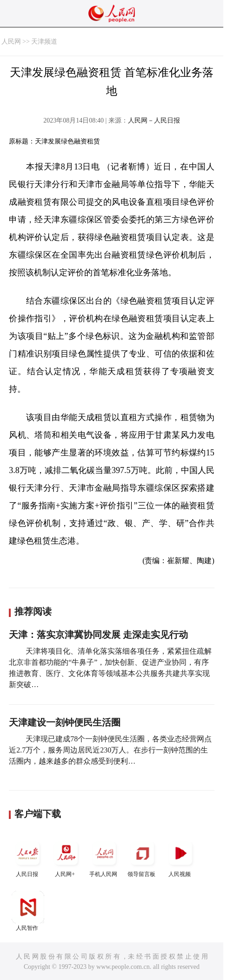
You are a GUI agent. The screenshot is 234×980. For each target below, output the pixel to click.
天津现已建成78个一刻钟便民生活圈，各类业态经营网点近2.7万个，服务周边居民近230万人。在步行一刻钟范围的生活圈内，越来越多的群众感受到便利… (110, 750)
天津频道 (44, 42)
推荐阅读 (33, 611)
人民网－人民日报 (154, 120)
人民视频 (181, 857)
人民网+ (66, 857)
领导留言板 (142, 857)
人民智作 (28, 911)
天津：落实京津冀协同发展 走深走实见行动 (98, 635)
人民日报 (28, 857)
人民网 (11, 42)
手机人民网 (104, 857)
